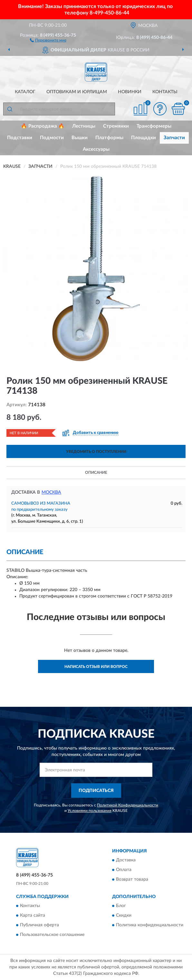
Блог (121, 906)
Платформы (109, 138)
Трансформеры (154, 126)
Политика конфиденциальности (150, 925)
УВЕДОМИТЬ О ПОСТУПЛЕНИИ (96, 452)
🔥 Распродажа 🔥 (43, 126)
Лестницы (84, 126)
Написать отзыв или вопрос (96, 667)
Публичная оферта (39, 925)
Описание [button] (96, 472)
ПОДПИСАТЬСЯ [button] (96, 791)
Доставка (126, 860)
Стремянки (116, 126)
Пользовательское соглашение (52, 935)
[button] (48, 40)
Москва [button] (51, 492)
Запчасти (174, 138)
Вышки (80, 138)
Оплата (124, 870)
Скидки (124, 916)
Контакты (165, 92)
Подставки (20, 138)
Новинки (130, 92)
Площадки (144, 138)
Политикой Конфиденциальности (128, 805)
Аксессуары (96, 149)
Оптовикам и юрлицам (77, 92)
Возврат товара (132, 880)
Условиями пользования (90, 811)
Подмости (52, 138)
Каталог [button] (25, 92)
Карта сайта (33, 916)
